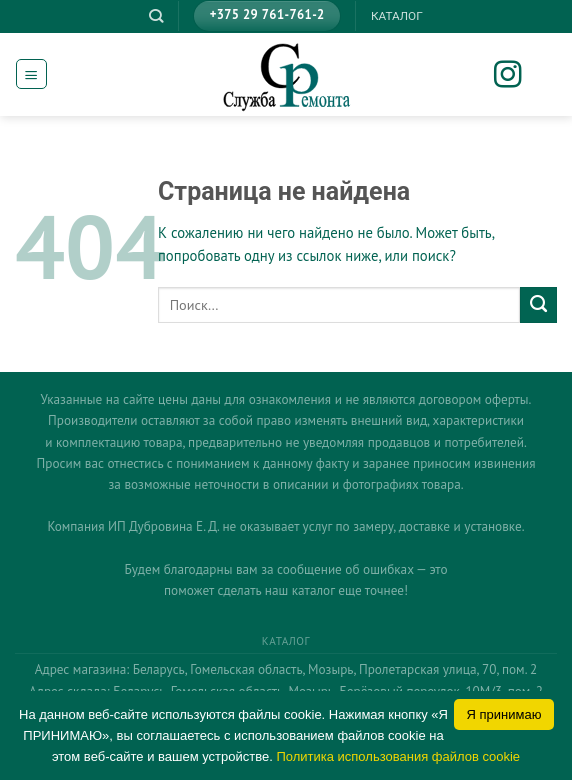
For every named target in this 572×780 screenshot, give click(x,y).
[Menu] (31, 74)
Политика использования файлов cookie (398, 756)
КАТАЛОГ (397, 16)
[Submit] (538, 305)
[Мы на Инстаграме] (521, 76)
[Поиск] (156, 16)
